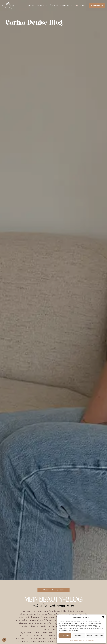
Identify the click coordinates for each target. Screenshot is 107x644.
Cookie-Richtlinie (74, 640)
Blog (77, 5)
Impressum (91, 640)
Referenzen (67, 5)
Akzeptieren (65, 635)
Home (31, 5)
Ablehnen (79, 635)
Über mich (54, 5)
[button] (103, 617)
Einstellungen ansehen (95, 635)
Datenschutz (83, 640)
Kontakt (84, 5)
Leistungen (42, 5)
